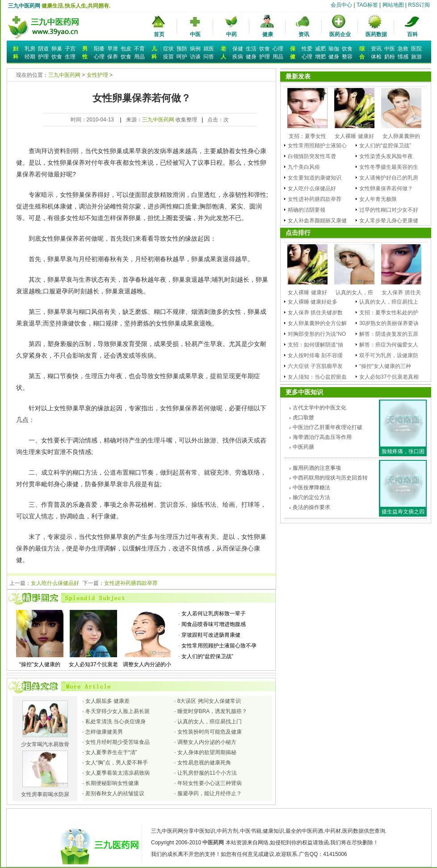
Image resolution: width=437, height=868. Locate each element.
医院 (416, 49)
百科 (412, 34)
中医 (195, 34)
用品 (139, 57)
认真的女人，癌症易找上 (389, 302)
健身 (251, 57)
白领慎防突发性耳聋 (312, 156)
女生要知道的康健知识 (315, 178)
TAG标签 (367, 5)
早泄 (113, 49)
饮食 (57, 57)
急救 (403, 49)
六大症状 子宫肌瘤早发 (315, 366)
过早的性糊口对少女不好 (389, 210)
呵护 (182, 57)
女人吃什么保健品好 (55, 583)
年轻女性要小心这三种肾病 (210, 783)
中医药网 (213, 843)
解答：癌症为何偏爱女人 (389, 345)
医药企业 (340, 34)
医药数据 (376, 34)
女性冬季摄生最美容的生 (389, 167)
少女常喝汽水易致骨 (45, 741)
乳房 (30, 49)
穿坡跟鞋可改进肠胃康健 (211, 635)
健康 (268, 34)
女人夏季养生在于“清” (111, 752)
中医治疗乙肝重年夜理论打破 (328, 427)
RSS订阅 (419, 5)
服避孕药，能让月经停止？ (210, 793)
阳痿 (99, 49)
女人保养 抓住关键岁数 (315, 313)
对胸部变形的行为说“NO (317, 334)
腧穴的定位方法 (311, 497)
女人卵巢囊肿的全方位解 (317, 323)
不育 (139, 49)
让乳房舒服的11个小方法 (207, 773)
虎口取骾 (303, 417)
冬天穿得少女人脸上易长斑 (118, 711)
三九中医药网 (24, 6)
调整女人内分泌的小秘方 (207, 742)
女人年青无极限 (378, 199)
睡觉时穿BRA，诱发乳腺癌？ (212, 711)
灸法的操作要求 (311, 507)
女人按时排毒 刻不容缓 (315, 355)
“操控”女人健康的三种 (385, 366)
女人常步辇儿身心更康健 (389, 221)
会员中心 (341, 5)
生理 (70, 57)
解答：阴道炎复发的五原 (389, 334)
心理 (99, 57)
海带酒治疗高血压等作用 (322, 437)
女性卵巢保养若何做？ (386, 188)
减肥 (320, 49)
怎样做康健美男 (104, 732)
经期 (30, 57)
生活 (251, 49)
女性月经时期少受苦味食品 (118, 742)
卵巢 (57, 49)
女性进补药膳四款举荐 (131, 583)
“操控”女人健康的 (40, 661)
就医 (209, 49)
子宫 (70, 49)
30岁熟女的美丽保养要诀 (389, 323)
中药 (231, 34)
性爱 (307, 49)
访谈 (195, 57)
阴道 (43, 49)
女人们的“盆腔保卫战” (207, 656)
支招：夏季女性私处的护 (389, 313)
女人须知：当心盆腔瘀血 (317, 377)
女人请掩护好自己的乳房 (389, 178)
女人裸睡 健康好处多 (313, 302)
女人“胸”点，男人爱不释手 (117, 763)
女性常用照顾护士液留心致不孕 (219, 646)
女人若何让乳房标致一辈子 (214, 613)
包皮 (126, 49)
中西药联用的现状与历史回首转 (330, 478)
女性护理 (97, 75)
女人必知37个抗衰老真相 (389, 377)
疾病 (238, 57)
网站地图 (393, 5)
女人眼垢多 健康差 (107, 701)
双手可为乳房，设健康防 (389, 355)
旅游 (416, 57)
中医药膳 (303, 447)
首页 (159, 34)
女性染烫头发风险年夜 (386, 156)
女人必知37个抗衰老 (93, 661)
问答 (209, 57)
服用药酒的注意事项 (317, 468)
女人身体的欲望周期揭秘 (207, 752)
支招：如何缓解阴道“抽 (315, 345)
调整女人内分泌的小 (147, 661)
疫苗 (168, 57)
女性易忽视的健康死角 (204, 763)
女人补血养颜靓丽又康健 (317, 221)
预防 (182, 49)
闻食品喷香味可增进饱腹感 (214, 624)
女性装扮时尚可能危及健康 (210, 732)
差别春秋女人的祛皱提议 (115, 793)
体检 (376, 57)
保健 (238, 49)
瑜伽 (334, 49)
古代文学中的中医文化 (319, 408)
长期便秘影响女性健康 (112, 783)
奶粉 (390, 57)
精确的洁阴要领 (307, 210)
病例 (195, 49)
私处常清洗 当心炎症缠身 (116, 722)
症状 (168, 49)
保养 (113, 57)
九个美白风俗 (304, 167)
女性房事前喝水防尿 (45, 791)
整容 (347, 57)
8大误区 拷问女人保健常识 (209, 701)
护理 (43, 57)
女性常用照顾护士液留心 (317, 146)
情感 (403, 57)
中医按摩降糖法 (311, 488)
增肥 (320, 57)
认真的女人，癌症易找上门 (210, 722)
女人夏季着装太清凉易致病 (118, 773)
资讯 (304, 34)
